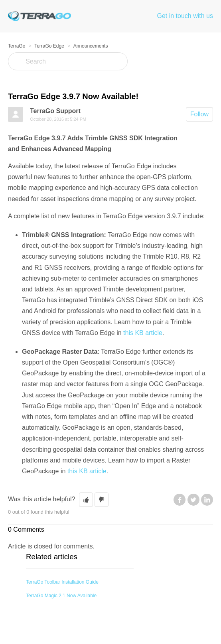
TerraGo (17, 46)
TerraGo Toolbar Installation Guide (62, 582)
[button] (86, 500)
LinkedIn (207, 500)
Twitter (193, 500)
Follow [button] (199, 114)
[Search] (68, 61)
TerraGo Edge (49, 46)
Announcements (91, 46)
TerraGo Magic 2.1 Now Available (61, 596)
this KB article (143, 333)
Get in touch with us (185, 16)
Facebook (180, 500)
